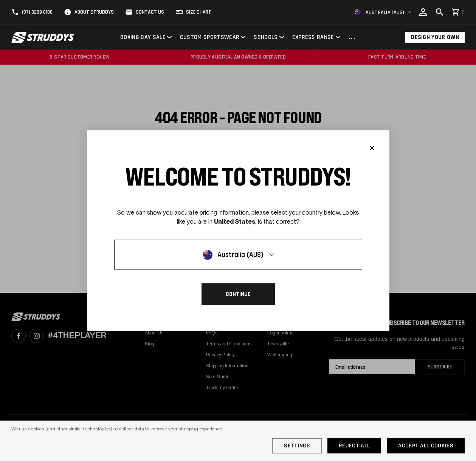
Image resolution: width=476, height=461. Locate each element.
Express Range (313, 37)
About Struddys (94, 12)
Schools (266, 37)
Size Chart (199, 12)
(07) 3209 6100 (37, 12)
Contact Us (150, 12)
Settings (297, 446)
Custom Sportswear (210, 37)
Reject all (354, 446)
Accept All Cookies (426, 446)
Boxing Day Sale (143, 37)
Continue (238, 294)
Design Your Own (435, 37)
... (352, 37)
